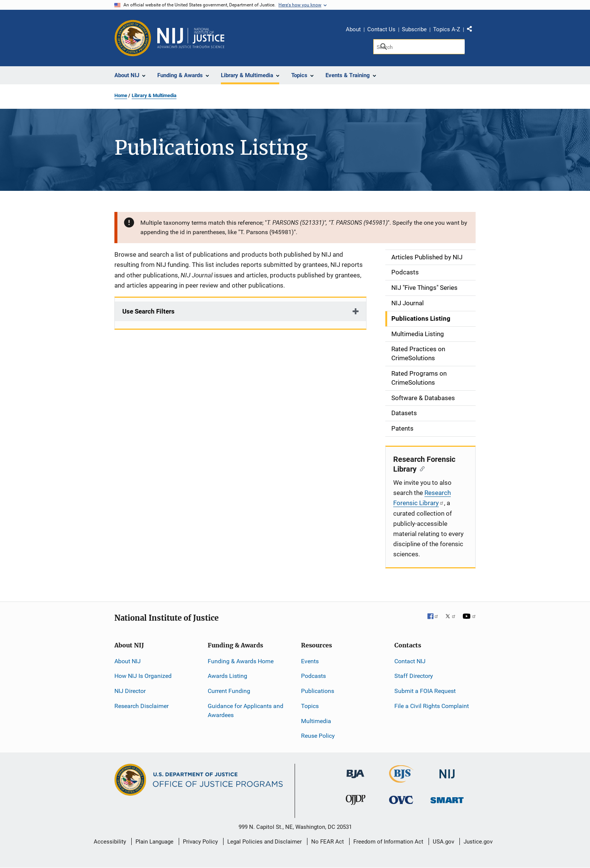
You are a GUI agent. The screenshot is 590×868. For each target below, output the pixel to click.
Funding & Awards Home (241, 661)
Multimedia (316, 721)
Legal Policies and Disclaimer (265, 842)
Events (310, 661)
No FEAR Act (328, 842)
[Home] (191, 38)
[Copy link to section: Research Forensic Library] (420, 468)
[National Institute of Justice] (447, 771)
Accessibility (110, 842)
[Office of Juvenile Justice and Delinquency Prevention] (356, 802)
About (353, 29)
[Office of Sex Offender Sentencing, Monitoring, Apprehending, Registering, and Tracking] (447, 798)
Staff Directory (414, 676)
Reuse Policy (318, 736)
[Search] (419, 47)
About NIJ (128, 661)
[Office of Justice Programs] (133, 38)
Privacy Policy (200, 842)
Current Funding (229, 691)
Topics (310, 706)
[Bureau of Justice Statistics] (401, 779)
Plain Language (154, 842)
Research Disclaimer (141, 706)
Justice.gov (478, 842)
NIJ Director (130, 691)
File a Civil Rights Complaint (432, 706)
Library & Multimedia (154, 95)
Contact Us (381, 29)
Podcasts (313, 676)
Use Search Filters (148, 311)
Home (121, 95)
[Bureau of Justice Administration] (355, 770)
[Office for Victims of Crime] (401, 800)
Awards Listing (227, 676)
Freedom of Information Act (388, 842)
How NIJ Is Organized (143, 676)
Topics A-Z (447, 29)
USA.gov (443, 842)
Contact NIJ (410, 661)
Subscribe (414, 29)
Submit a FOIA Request (425, 691)
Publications (318, 691)
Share (472, 30)
